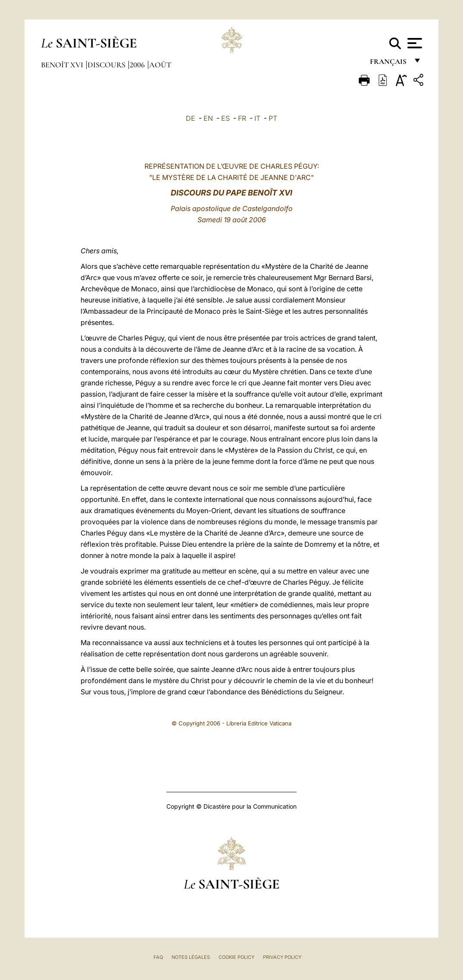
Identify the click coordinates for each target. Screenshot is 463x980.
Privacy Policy (282, 957)
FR (242, 118)
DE (191, 118)
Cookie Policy (236, 957)
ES (225, 118)
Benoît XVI (63, 65)
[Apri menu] (414, 43)
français (389, 64)
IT (257, 118)
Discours (107, 65)
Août (160, 65)
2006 (138, 65)
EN (208, 118)
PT (273, 118)
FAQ (158, 957)
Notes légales (191, 957)
